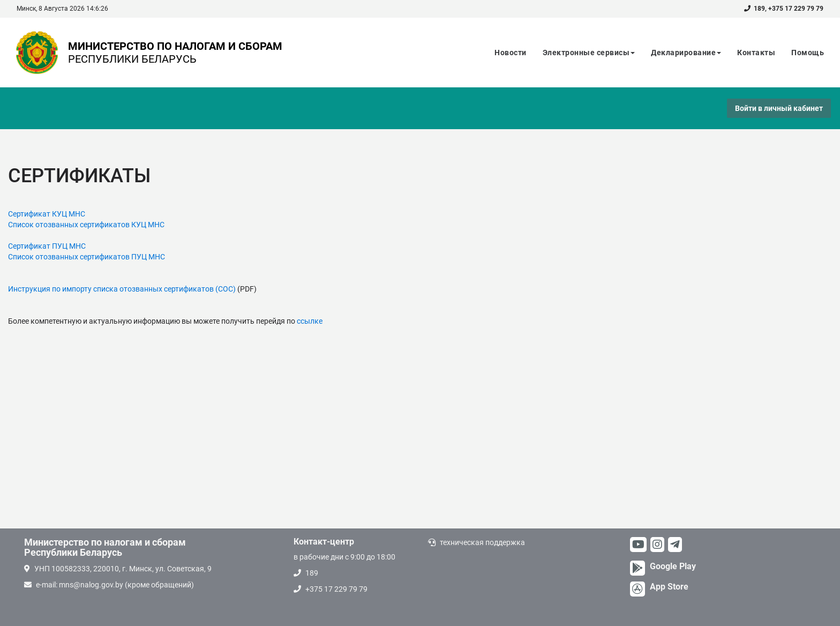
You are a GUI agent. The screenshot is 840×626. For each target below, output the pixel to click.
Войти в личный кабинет (779, 108)
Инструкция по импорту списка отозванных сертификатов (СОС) (122, 289)
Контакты (756, 53)
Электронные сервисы (589, 53)
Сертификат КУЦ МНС (47, 214)
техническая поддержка (482, 542)
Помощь (808, 53)
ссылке (310, 321)
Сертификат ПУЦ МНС (47, 246)
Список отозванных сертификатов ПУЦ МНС (87, 257)
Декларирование (686, 53)
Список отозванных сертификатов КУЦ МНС (86, 225)
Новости (511, 53)
